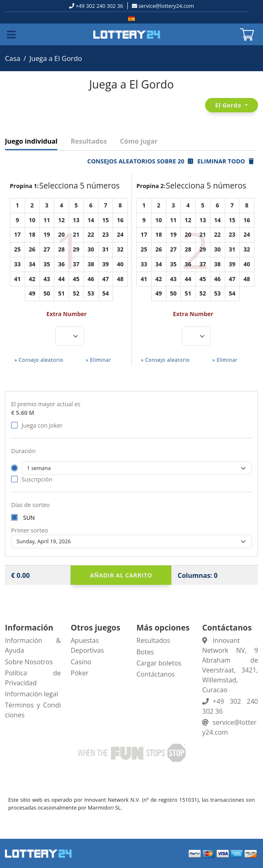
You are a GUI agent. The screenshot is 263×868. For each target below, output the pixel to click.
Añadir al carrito (121, 575)
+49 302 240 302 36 (99, 6)
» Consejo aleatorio (39, 360)
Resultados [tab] (89, 141)
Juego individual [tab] (31, 141)
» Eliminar (98, 360)
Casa (13, 58)
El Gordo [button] (229, 105)
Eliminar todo (226, 161)
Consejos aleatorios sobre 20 (140, 161)
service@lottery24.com (166, 6)
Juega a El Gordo (55, 58)
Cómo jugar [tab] (139, 141)
